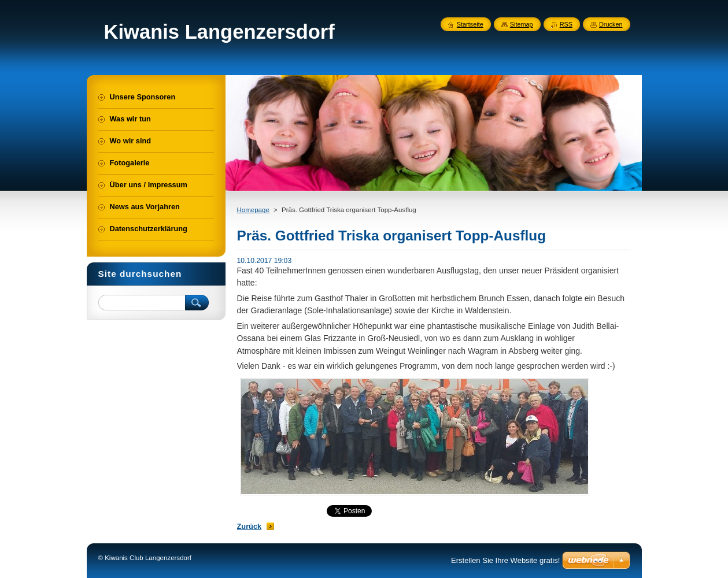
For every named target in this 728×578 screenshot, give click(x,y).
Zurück (250, 526)
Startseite (470, 24)
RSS (566, 24)
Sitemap (522, 24)
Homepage (253, 210)
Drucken (611, 24)
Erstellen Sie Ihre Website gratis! (505, 560)
